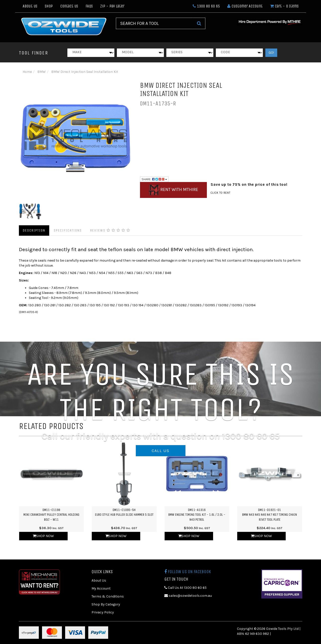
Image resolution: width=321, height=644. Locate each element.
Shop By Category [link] (106, 604)
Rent (174, 190)
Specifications (68, 230)
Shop (49, 6)
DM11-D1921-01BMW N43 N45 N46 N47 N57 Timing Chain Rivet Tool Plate (270, 515)
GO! (271, 53)
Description (34, 230)
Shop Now (43, 536)
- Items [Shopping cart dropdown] (284, 6)
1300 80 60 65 (206, 6)
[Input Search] (154, 23)
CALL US (161, 451)
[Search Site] (199, 23)
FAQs (89, 6)
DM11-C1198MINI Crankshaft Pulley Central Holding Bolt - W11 (51, 515)
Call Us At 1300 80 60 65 (185, 588)
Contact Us (69, 6)
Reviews (110, 230)
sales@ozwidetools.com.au (188, 596)
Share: (154, 179)
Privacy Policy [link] (103, 612)
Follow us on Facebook (188, 572)
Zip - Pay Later (112, 6)
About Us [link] (99, 580)
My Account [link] (101, 588)
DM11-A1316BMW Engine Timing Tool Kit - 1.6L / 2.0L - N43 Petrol (197, 515)
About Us (30, 6)
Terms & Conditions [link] (108, 596)
